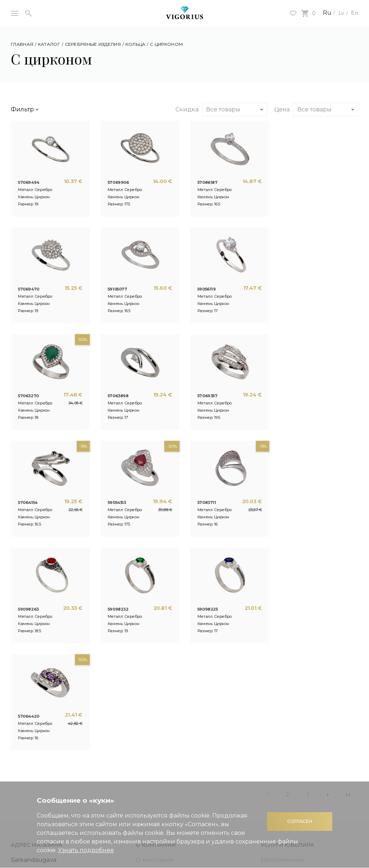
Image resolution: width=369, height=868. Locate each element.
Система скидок (36, 728)
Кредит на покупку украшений (40, 755)
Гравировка (279, 668)
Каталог (49, 44)
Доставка (275, 762)
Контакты (150, 689)
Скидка (187, 109)
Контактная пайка (288, 689)
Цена (282, 109)
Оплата (272, 751)
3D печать (151, 679)
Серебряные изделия (93, 44)
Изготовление (282, 646)
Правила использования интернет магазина (299, 736)
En (354, 13)
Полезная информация (46, 717)
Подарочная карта (39, 739)
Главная (22, 44)
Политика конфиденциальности (295, 719)
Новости (149, 657)
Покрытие (276, 679)
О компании (155, 646)
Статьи (146, 668)
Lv (340, 13)
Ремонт (272, 657)
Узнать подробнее (86, 850)
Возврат (273, 773)
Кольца (135, 44)
